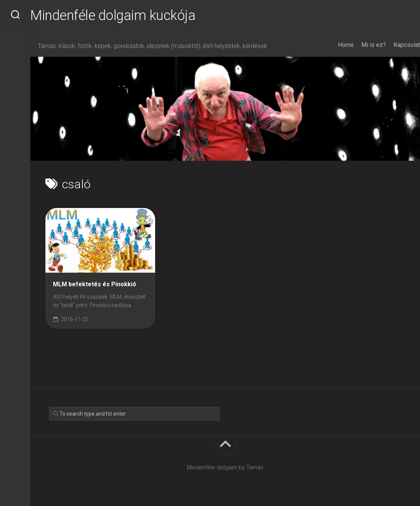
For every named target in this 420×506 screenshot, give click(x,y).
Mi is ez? (359, 45)
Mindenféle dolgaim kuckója (128, 16)
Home (331, 45)
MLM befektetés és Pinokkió (95, 284)
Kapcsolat (392, 45)
